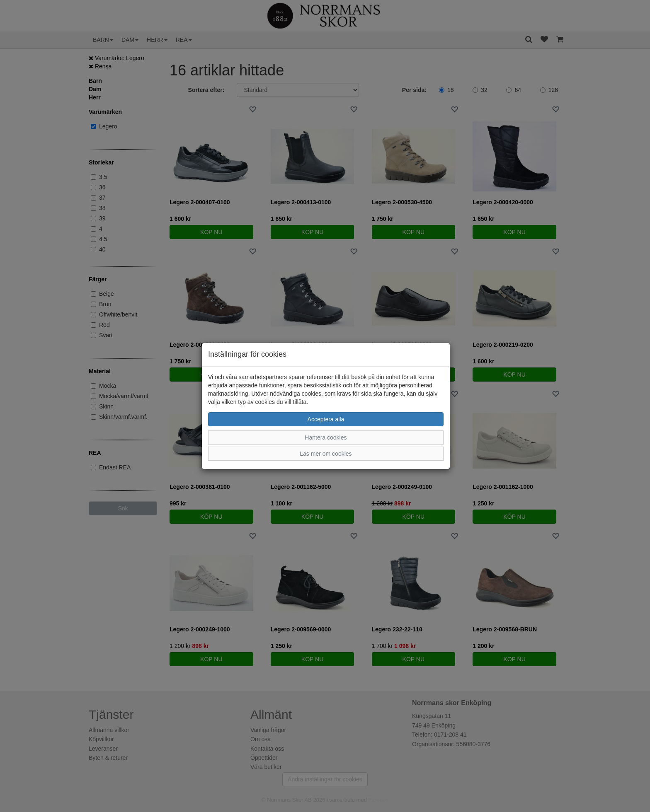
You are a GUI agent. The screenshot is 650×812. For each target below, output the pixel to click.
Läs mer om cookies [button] (326, 454)
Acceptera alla (326, 419)
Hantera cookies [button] (326, 437)
